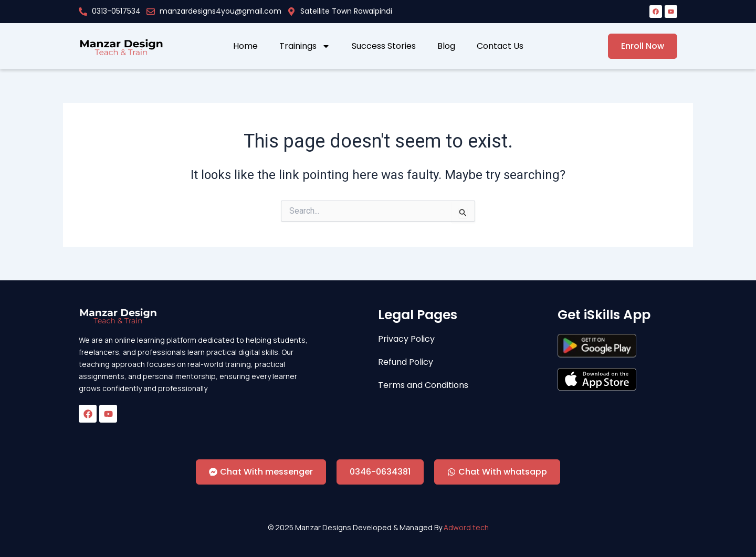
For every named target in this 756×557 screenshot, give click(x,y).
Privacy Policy (406, 339)
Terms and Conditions (423, 385)
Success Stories (384, 46)
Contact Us (500, 46)
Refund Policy (406, 362)
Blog (446, 46)
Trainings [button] (305, 46)
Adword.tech (466, 527)
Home (245, 46)
